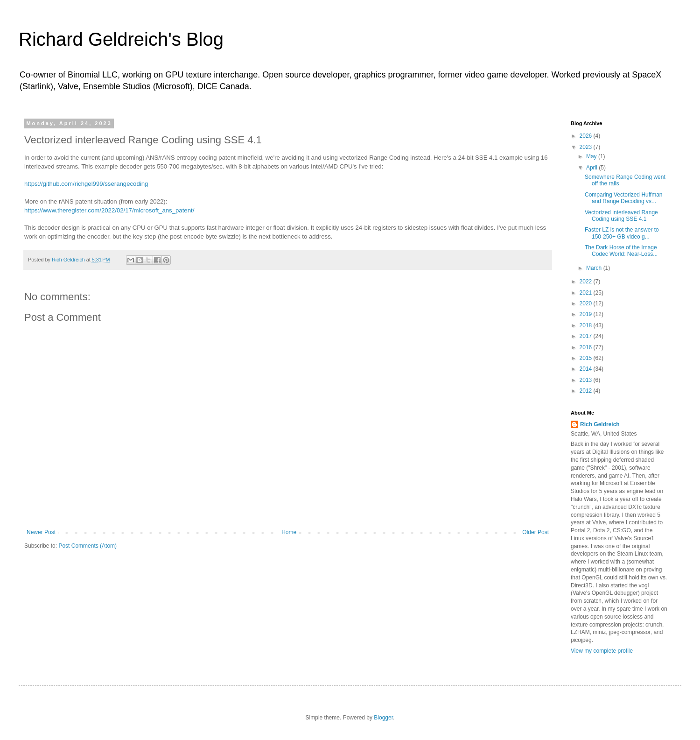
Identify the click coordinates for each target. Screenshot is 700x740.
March (595, 268)
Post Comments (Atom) (87, 546)
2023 (587, 147)
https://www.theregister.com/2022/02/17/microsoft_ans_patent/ (109, 210)
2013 (587, 380)
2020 (587, 303)
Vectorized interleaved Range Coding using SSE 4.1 (621, 216)
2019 (587, 314)
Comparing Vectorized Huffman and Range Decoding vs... (624, 198)
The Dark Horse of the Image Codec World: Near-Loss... (621, 251)
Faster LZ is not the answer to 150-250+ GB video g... (622, 233)
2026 (587, 136)
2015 (587, 358)
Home (289, 532)
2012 (587, 391)
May (592, 156)
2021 (587, 293)
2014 (587, 369)
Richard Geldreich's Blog (121, 39)
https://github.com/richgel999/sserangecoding (86, 184)
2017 (587, 336)
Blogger (383, 718)
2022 (587, 282)
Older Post (535, 532)
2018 (587, 325)
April (592, 168)
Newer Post (41, 532)
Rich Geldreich (600, 424)
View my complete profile (602, 651)
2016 (587, 347)
